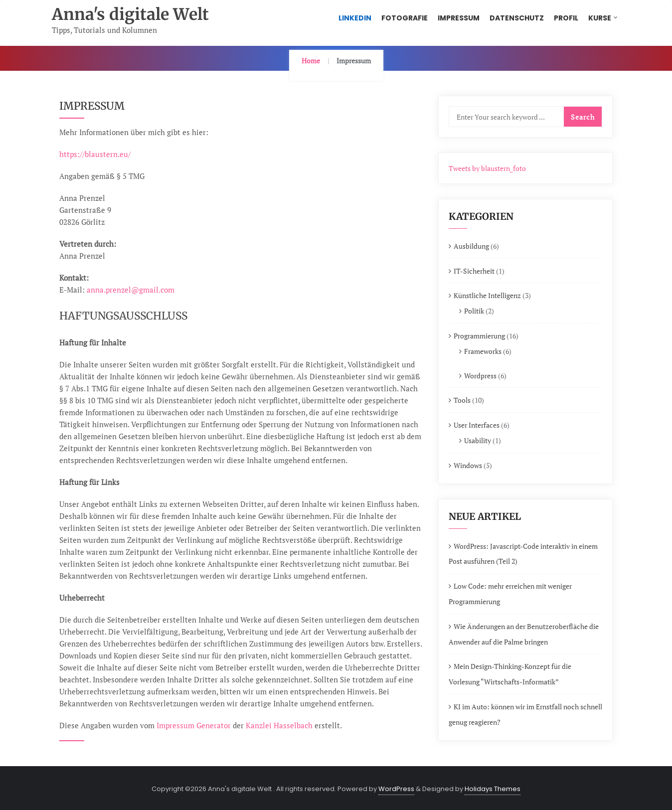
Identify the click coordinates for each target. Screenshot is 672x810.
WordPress (396, 789)
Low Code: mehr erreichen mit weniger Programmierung (510, 594)
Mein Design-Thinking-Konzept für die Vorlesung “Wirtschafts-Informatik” (510, 674)
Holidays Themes (493, 789)
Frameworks (483, 351)
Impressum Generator (194, 725)
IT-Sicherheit (474, 271)
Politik (474, 311)
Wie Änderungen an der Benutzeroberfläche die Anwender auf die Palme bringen (524, 634)
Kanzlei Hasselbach (279, 725)
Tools (462, 400)
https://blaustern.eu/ (95, 154)
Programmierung (479, 336)
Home (311, 61)
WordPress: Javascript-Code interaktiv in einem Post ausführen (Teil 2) (523, 554)
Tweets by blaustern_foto (487, 168)
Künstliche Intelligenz (487, 295)
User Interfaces (477, 425)
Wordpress (480, 376)
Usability (478, 440)
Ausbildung (471, 246)
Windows (468, 465)
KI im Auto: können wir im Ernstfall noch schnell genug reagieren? (525, 714)
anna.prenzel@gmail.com (131, 290)
